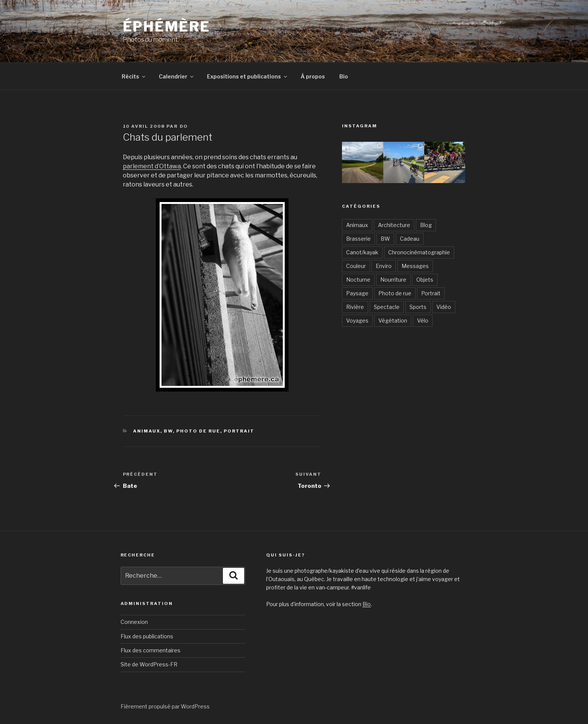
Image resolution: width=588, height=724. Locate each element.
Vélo (423, 320)
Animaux (147, 431)
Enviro (384, 266)
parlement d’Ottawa (152, 166)
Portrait (239, 431)
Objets (425, 280)
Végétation (393, 320)
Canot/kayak (362, 252)
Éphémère (167, 27)
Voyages (357, 320)
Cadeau (410, 239)
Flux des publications (147, 636)
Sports (418, 307)
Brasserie (358, 239)
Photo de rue (198, 431)
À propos (313, 76)
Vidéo (444, 307)
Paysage (357, 293)
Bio (344, 76)
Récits (134, 76)
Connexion (134, 622)
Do (184, 126)
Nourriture (393, 280)
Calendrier (177, 76)
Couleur (356, 266)
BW (168, 431)
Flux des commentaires (151, 650)
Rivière (355, 307)
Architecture (394, 225)
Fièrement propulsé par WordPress (165, 706)
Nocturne (358, 280)
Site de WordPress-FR (149, 664)
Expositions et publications (248, 76)
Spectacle (387, 307)
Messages (415, 266)
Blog (426, 225)
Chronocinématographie (419, 252)
